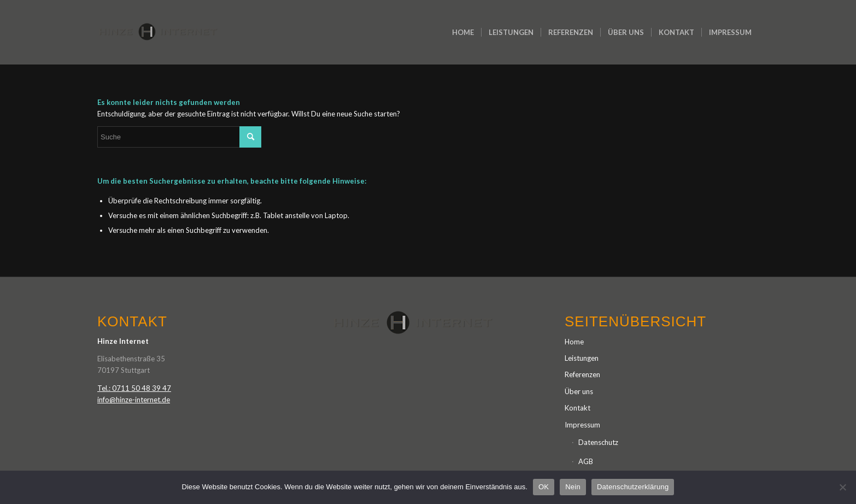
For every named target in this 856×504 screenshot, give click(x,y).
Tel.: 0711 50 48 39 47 (134, 388)
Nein (573, 487)
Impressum (582, 425)
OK (544, 487)
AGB (586, 461)
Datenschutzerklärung (633, 487)
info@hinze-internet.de (134, 400)
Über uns (579, 391)
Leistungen (582, 358)
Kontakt (577, 408)
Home (574, 342)
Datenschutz (598, 442)
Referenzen (582, 374)
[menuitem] (463, 32)
